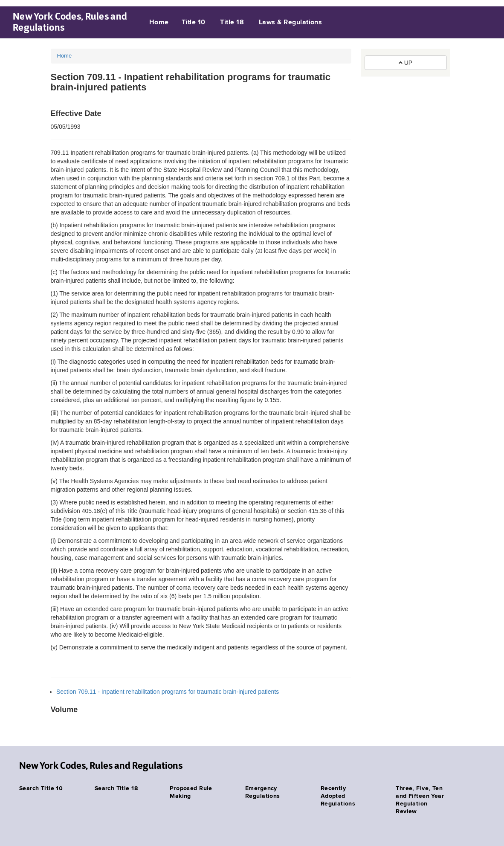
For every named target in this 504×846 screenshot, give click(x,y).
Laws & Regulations (291, 23)
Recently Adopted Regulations (338, 796)
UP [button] (406, 63)
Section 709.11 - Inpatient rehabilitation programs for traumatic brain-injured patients (168, 692)
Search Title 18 (116, 788)
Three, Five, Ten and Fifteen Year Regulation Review (420, 800)
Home (159, 23)
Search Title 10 (41, 788)
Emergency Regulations (263, 792)
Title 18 (232, 23)
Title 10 (194, 23)
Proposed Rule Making (191, 792)
